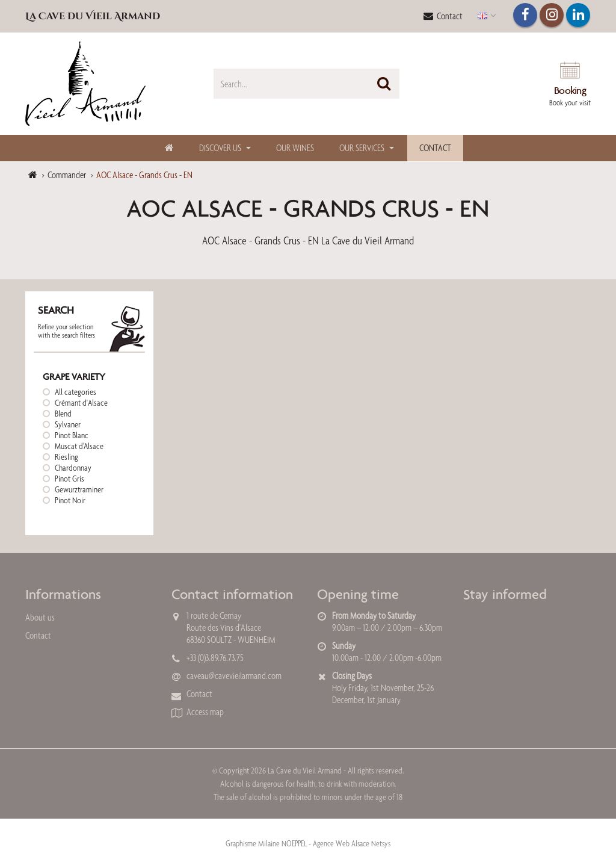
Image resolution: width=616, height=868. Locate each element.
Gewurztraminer (79, 489)
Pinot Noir (70, 500)
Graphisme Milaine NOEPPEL (266, 843)
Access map (205, 712)
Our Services (362, 148)
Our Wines (295, 148)
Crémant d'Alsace (81, 403)
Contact (443, 16)
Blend (63, 414)
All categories (75, 392)
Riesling (66, 457)
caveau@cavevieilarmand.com (234, 676)
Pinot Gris (69, 479)
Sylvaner (68, 424)
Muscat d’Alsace (79, 446)
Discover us (220, 148)
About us (40, 617)
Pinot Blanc (72, 435)
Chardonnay (73, 468)
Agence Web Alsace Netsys (352, 843)
